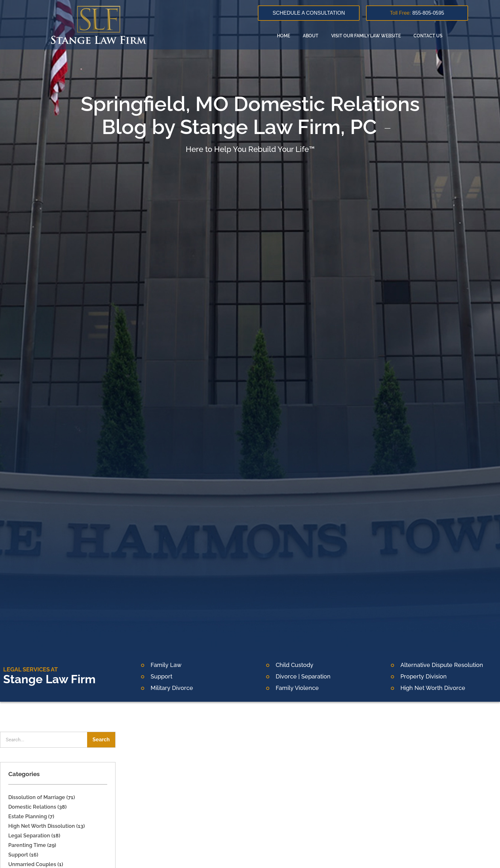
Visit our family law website (366, 36)
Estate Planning (28, 816)
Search (101, 740)
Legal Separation (29, 836)
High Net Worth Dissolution (42, 826)
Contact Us (428, 36)
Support (18, 855)
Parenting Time (27, 845)
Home (284, 36)
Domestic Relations (32, 807)
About (311, 36)
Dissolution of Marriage (37, 797)
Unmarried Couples (32, 864)
